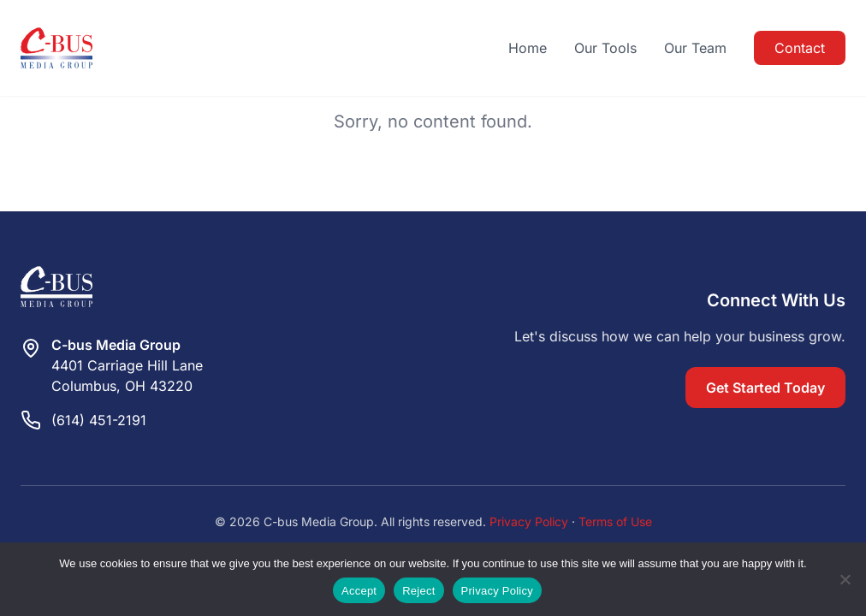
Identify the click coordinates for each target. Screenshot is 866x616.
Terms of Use (615, 521)
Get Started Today (765, 388)
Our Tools (605, 48)
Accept (359, 591)
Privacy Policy (529, 521)
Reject (418, 591)
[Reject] (845, 579)
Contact (800, 48)
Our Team (695, 48)
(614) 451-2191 (99, 420)
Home (528, 48)
